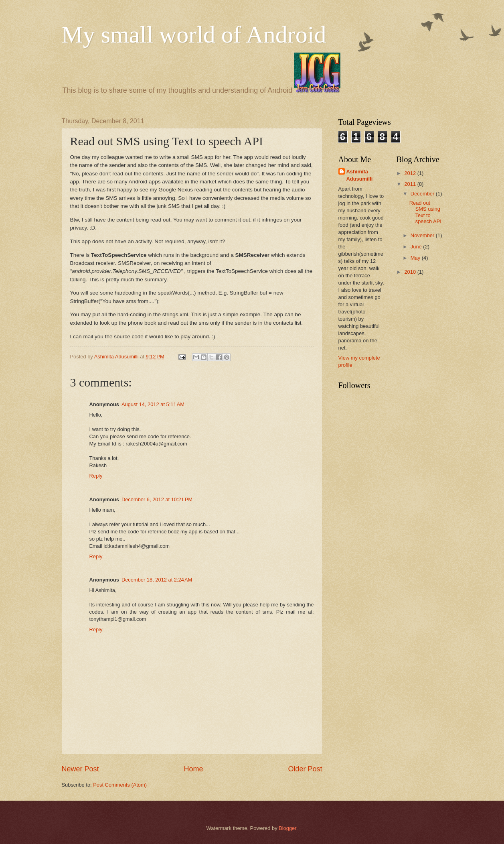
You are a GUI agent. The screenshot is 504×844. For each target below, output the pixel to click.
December (423, 194)
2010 (411, 272)
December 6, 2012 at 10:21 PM (157, 499)
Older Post (305, 769)
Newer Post (80, 769)
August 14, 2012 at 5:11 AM (153, 404)
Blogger (287, 828)
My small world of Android (194, 35)
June (417, 247)
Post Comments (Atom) (120, 785)
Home (193, 769)
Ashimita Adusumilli (360, 175)
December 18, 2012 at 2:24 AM (157, 580)
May (416, 258)
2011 (411, 184)
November (423, 235)
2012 (411, 173)
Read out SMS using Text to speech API (425, 212)
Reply (96, 476)
